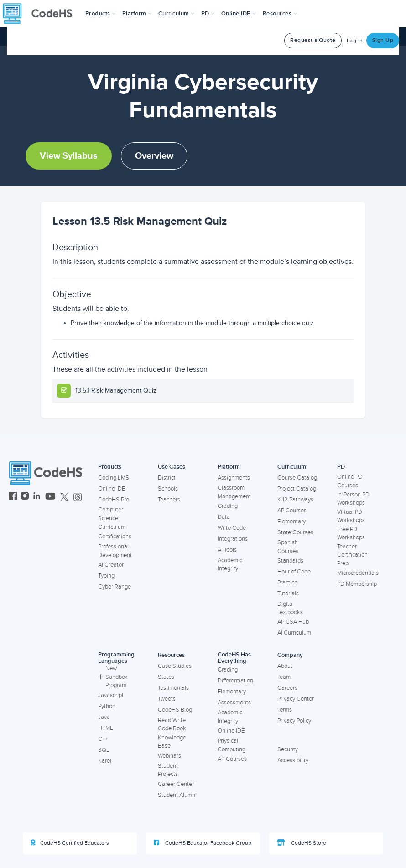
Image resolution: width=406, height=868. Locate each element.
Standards (290, 561)
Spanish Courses (288, 547)
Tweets (167, 699)
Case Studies (175, 666)
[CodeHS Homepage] (41, 14)
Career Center (176, 784)
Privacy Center (296, 699)
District (167, 478)
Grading (228, 506)
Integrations (233, 539)
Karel (105, 761)
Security (288, 749)
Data (224, 517)
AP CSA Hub (293, 622)
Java (104, 717)
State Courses (295, 532)
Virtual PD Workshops (351, 516)
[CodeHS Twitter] (64, 497)
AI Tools (227, 550)
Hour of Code (294, 572)
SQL (104, 750)
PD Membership (357, 584)
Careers (287, 688)
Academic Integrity (230, 565)
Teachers (169, 500)
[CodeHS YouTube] (50, 497)
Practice (287, 583)
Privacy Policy (294, 721)
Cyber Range (115, 587)
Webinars (169, 756)
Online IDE (112, 489)
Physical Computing (232, 745)
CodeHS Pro (114, 500)
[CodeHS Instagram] (25, 497)
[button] (101, 14)
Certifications (115, 537)
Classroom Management (234, 492)
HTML (106, 728)
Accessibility (293, 760)
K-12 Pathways (295, 500)
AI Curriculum (294, 633)
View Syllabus (69, 156)
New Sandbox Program (113, 677)
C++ (103, 739)
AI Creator (111, 565)
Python (107, 706)
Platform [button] (137, 14)
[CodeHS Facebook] (13, 497)
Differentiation (235, 681)
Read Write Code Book (172, 725)
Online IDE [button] (239, 14)
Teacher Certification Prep (352, 555)
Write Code (232, 528)
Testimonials (173, 688)
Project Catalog (297, 489)
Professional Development (115, 551)
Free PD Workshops (351, 534)
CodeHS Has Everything (234, 658)
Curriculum (292, 467)
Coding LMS (114, 478)
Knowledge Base (172, 742)
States (166, 677)
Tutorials (288, 594)
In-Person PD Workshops (353, 499)
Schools (168, 489)
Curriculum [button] (177, 14)
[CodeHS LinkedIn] (37, 497)
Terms (285, 710)
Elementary (291, 522)
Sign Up (383, 40)
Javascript (111, 695)
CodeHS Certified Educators (70, 843)
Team (284, 677)
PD (341, 467)
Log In (355, 41)
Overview (154, 156)
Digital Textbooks (290, 608)
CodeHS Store (302, 843)
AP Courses (292, 511)
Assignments (234, 478)
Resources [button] (280, 14)
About (285, 666)
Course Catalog (297, 478)
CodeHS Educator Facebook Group (203, 843)
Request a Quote (313, 40)
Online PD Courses (350, 481)
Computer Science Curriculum (112, 518)
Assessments (234, 703)
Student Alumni (177, 795)
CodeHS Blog (175, 710)
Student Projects (168, 770)
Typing (106, 576)
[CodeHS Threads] (78, 497)
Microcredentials (358, 573)
